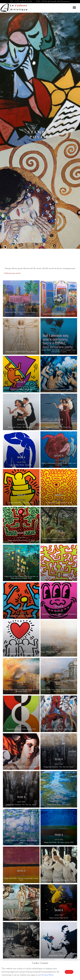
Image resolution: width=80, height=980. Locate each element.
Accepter (69, 972)
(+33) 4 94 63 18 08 (23, 2)
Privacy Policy (47, 975)
